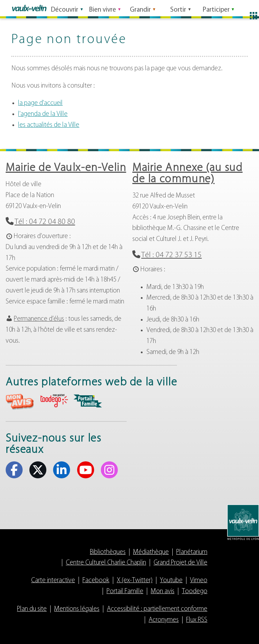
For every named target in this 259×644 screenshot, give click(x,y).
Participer (216, 8)
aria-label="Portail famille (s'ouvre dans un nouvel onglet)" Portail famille (88, 401)
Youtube (171, 581)
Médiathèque (151, 552)
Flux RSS (197, 620)
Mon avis (163, 592)
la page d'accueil (40, 103)
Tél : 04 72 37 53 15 (171, 255)
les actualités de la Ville (49, 125)
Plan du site (32, 609)
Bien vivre (103, 8)
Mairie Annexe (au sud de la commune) (188, 174)
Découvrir (65, 8)
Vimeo (199, 581)
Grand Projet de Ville (180, 563)
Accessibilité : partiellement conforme (157, 609)
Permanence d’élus (39, 319)
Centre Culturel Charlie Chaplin (106, 563)
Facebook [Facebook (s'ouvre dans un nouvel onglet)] (14, 470)
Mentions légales (77, 609)
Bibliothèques (108, 552)
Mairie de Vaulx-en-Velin (66, 168)
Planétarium (192, 552)
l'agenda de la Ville (43, 114)
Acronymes (164, 620)
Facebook (96, 581)
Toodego (195, 592)
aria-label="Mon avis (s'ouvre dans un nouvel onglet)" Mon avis (20, 402)
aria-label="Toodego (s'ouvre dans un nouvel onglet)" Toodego (54, 401)
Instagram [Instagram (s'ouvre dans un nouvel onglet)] (109, 470)
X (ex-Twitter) (135, 581)
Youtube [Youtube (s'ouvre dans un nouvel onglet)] (86, 470)
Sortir (178, 8)
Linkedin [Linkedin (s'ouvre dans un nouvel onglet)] (62, 470)
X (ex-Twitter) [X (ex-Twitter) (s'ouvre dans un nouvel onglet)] (38, 470)
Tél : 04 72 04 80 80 (45, 222)
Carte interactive (53, 581)
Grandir (140, 8)
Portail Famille (125, 592)
